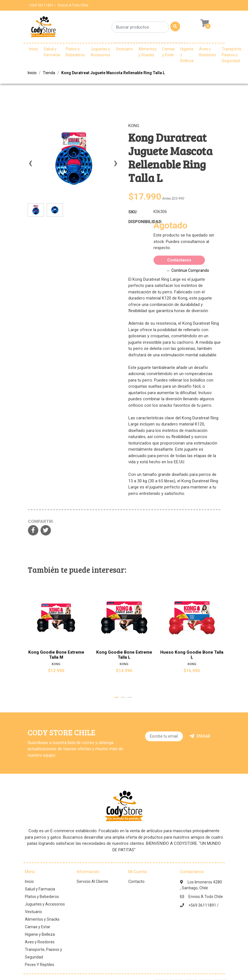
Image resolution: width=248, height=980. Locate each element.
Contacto (136, 881)
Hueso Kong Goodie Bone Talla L (192, 655)
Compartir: (41, 521)
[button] (117, 697)
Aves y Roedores (208, 52)
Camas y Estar (168, 52)
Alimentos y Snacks (147, 52)
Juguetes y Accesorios (100, 52)
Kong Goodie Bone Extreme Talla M (56, 655)
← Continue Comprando (188, 270)
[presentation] (30, 166)
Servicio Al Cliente (92, 881)
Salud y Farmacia (52, 52)
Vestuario (124, 49)
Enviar (200, 736)
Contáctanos (179, 260)
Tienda (49, 73)
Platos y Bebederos (75, 52)
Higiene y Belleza (187, 55)
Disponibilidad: (139, 222)
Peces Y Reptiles (40, 965)
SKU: (133, 212)
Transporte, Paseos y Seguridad (232, 55)
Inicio (34, 49)
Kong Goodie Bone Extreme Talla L (124, 655)
